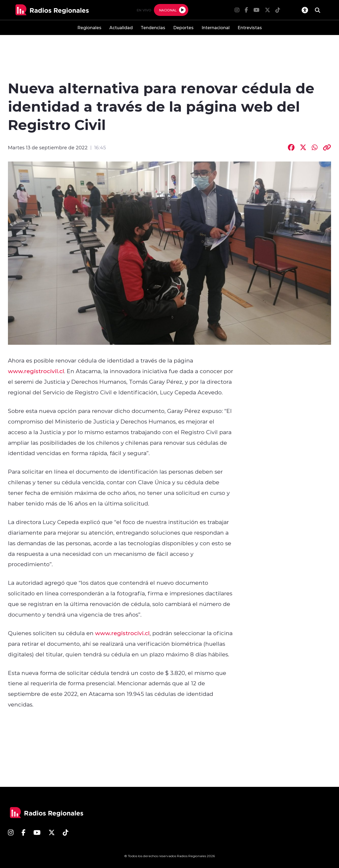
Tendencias (153, 27)
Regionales (89, 27)
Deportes (183, 27)
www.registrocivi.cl (122, 633)
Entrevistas (250, 27)
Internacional (216, 27)
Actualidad (121, 27)
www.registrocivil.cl (36, 371)
